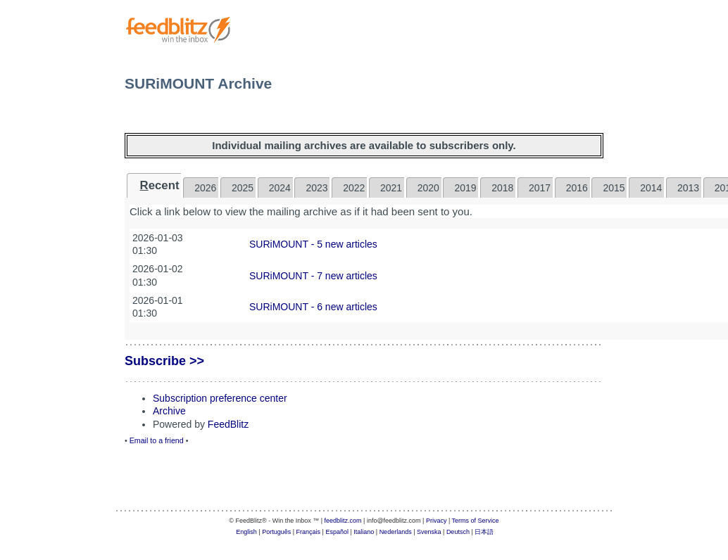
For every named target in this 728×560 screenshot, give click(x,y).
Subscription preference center (220, 398)
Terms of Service (476, 521)
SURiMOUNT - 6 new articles (313, 307)
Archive (169, 411)
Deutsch (458, 532)
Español (337, 532)
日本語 (484, 532)
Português (276, 532)
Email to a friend (157, 440)
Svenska (429, 532)
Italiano (364, 532)
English (246, 532)
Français (309, 532)
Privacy (437, 521)
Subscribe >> (164, 361)
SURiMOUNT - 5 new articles (313, 244)
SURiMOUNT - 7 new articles (313, 276)
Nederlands (396, 532)
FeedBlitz (228, 424)
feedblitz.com (343, 521)
